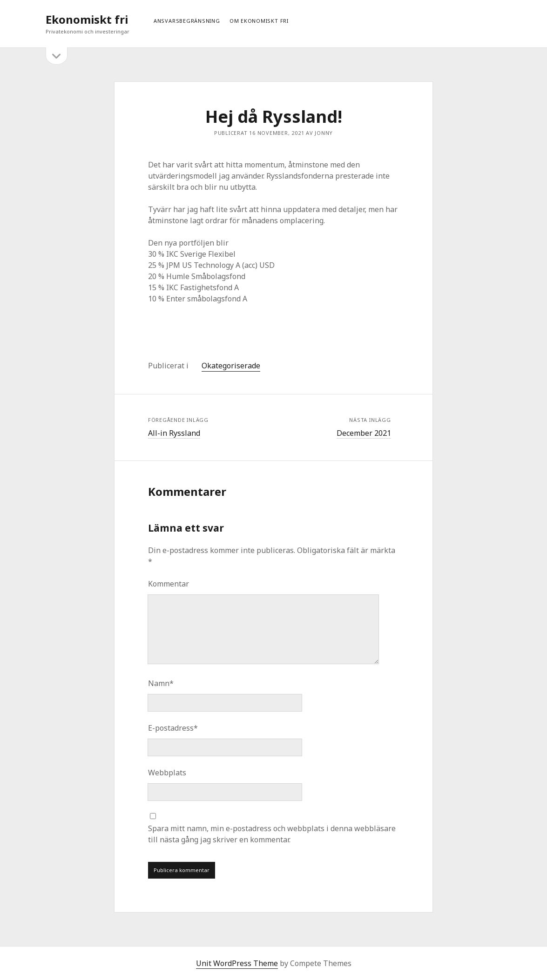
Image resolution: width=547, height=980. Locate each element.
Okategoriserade (231, 366)
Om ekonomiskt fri (259, 21)
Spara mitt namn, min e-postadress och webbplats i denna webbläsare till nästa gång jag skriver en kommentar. (272, 834)
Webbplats (167, 773)
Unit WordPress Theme (237, 963)
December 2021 (364, 433)
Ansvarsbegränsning (187, 21)
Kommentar (169, 584)
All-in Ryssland (174, 433)
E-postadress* (173, 728)
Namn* (161, 683)
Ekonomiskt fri (87, 19)
